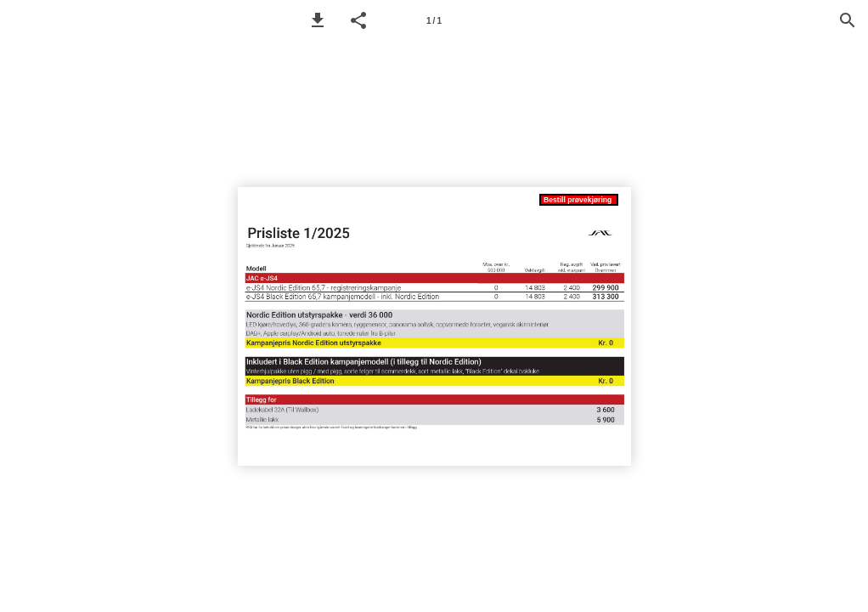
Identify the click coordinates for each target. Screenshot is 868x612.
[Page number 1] (434, 20)
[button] (318, 20)
